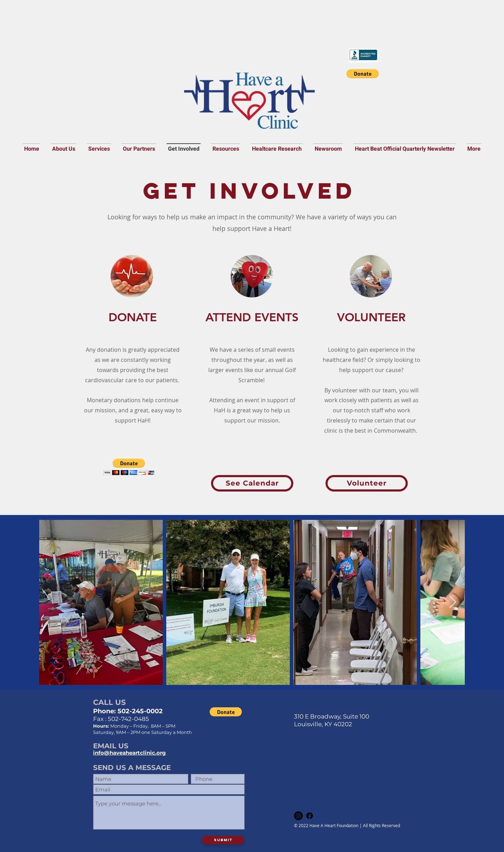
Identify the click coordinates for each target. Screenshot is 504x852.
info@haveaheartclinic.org (129, 753)
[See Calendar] (252, 483)
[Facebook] (310, 816)
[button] (363, 74)
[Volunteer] (367, 483)
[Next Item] (453, 602)
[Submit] (223, 840)
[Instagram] (298, 816)
